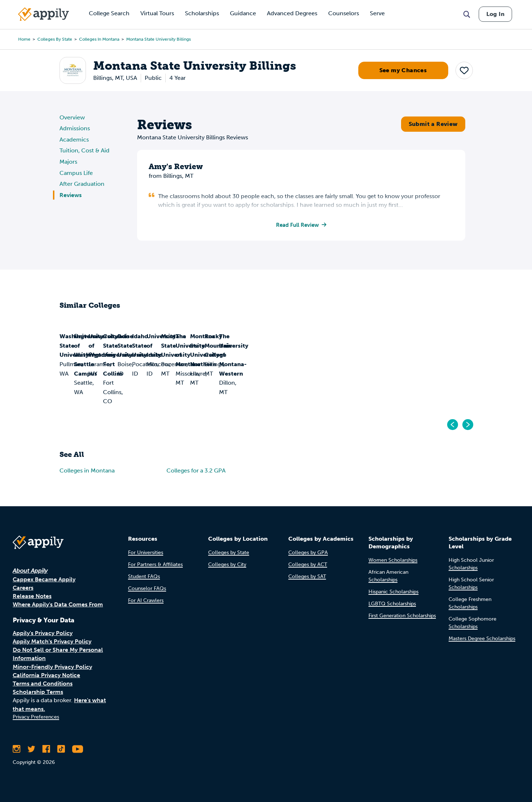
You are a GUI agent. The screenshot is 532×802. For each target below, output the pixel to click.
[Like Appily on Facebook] (46, 749)
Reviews (71, 195)
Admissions (75, 128)
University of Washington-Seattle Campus (205, 384)
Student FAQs (144, 576)
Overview (72, 117)
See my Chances (403, 70)
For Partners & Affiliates (155, 564)
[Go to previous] (453, 425)
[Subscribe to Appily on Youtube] (78, 749)
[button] (464, 70)
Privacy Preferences (36, 717)
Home (24, 39)
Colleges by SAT (307, 576)
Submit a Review (433, 124)
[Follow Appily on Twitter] (31, 749)
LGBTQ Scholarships (392, 604)
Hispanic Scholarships (393, 592)
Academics (74, 140)
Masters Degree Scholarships (482, 639)
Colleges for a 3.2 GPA (196, 471)
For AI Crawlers (146, 600)
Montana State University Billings (158, 39)
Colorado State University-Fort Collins (425, 384)
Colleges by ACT (308, 564)
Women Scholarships (393, 560)
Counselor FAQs (147, 588)
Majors (68, 162)
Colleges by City (227, 564)
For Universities (146, 553)
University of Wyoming (306, 380)
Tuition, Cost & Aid (84, 150)
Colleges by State (55, 39)
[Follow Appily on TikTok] (61, 749)
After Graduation (82, 184)
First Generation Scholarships (402, 616)
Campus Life (76, 173)
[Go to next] (467, 425)
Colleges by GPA (308, 553)
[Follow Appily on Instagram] (17, 749)
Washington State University (101, 380)
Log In (495, 14)
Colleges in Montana (99, 39)
